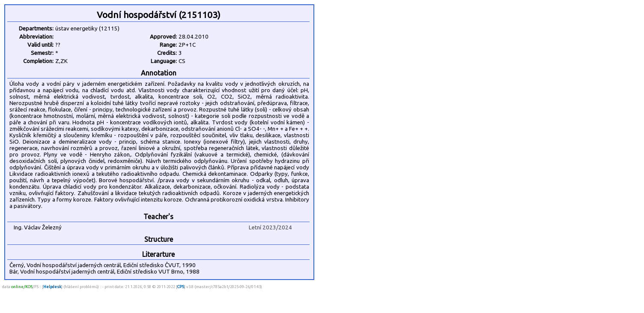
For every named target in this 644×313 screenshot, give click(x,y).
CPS (181, 287)
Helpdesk (52, 287)
